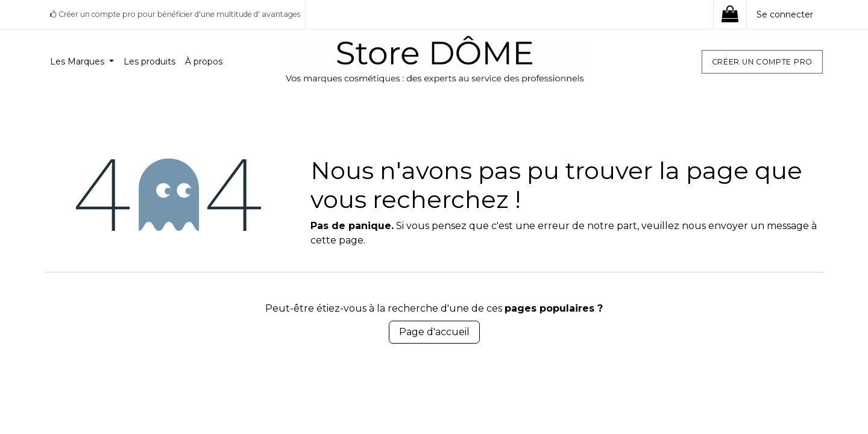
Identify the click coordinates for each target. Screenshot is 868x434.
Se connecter (785, 14)
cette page (337, 240)
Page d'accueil (434, 332)
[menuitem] (82, 62)
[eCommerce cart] (730, 14)
